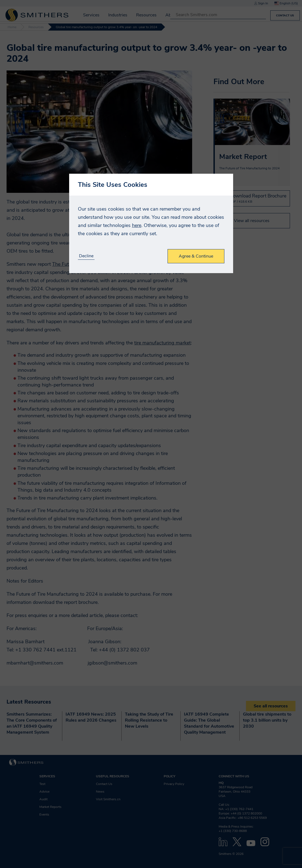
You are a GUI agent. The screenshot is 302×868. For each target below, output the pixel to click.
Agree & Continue (196, 256)
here (137, 225)
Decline (86, 256)
